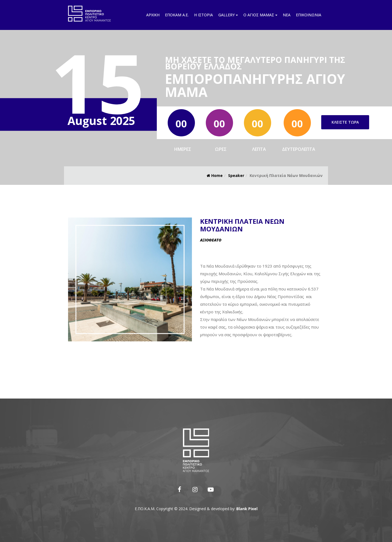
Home (215, 175)
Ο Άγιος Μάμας (260, 15)
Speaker (236, 175)
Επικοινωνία (309, 15)
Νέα (287, 15)
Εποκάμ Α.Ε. (177, 15)
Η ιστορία (203, 15)
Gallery (228, 15)
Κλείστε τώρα (345, 122)
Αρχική (153, 15)
